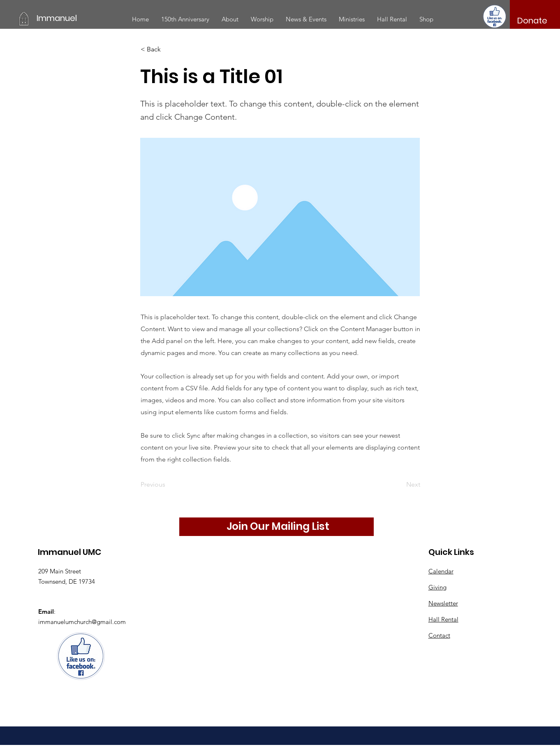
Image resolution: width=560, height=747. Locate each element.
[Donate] (532, 21)
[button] (230, 19)
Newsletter (443, 603)
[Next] (400, 485)
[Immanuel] (74, 18)
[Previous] (168, 485)
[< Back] (168, 49)
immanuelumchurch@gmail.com (82, 622)
